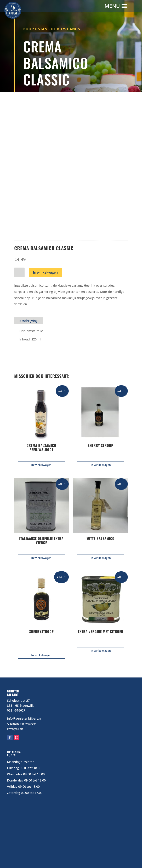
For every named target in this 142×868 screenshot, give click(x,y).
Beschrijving (28, 321)
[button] (113, 6)
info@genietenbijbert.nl (24, 718)
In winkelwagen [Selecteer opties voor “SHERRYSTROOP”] (41, 655)
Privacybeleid (15, 729)
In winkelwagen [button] (41, 465)
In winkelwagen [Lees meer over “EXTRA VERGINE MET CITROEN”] (101, 651)
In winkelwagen (45, 272)
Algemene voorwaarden (22, 724)
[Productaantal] (19, 272)
